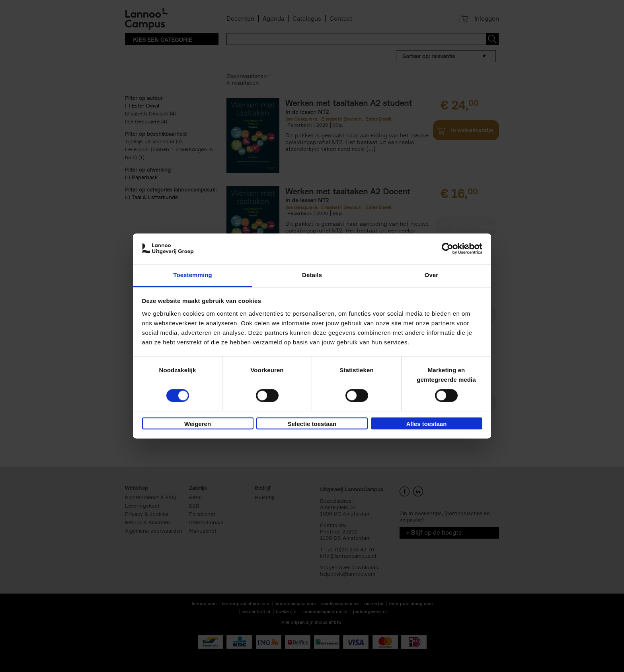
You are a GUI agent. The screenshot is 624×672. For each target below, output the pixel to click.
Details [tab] (312, 275)
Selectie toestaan (312, 424)
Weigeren (198, 424)
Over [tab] (432, 275)
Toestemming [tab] (193, 275)
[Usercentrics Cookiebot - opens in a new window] (448, 249)
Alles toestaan (427, 424)
